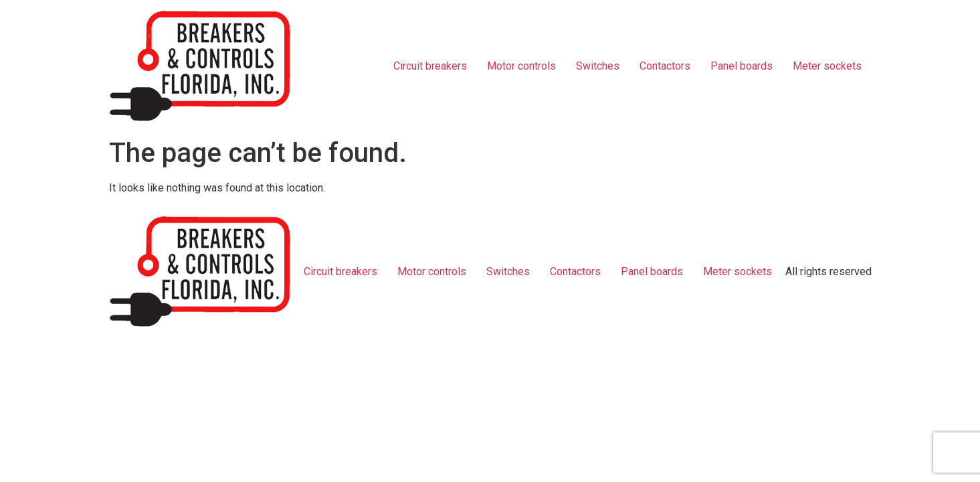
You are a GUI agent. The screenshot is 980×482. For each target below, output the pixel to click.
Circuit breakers (430, 66)
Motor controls (521, 66)
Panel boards (742, 66)
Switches (598, 66)
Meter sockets (827, 66)
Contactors (665, 66)
